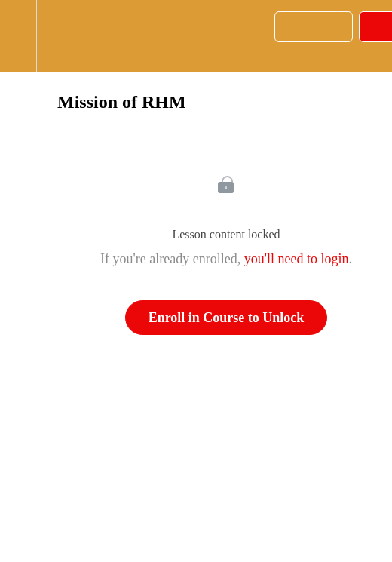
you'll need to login (297, 259)
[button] (18, 36)
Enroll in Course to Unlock (227, 318)
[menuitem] (64, 36)
